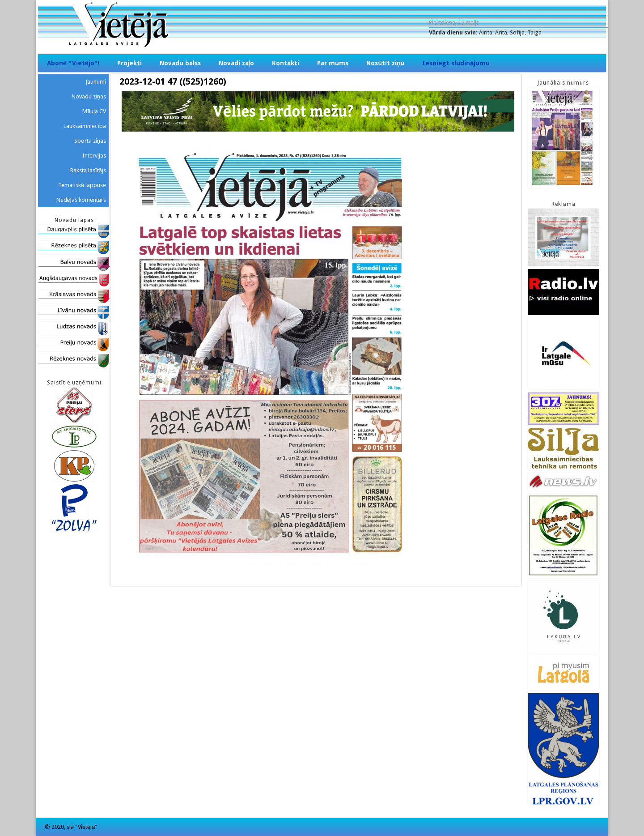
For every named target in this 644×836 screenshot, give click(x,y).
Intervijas (94, 156)
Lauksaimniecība (85, 126)
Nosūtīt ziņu (385, 63)
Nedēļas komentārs (81, 200)
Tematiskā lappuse (82, 185)
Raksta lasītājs (88, 170)
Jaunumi (96, 82)
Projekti (129, 63)
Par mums (333, 63)
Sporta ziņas (90, 141)
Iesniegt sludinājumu (456, 63)
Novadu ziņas (89, 96)
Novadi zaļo (237, 63)
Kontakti (286, 63)
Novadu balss (180, 63)
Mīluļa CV (94, 111)
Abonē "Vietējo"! (73, 63)
